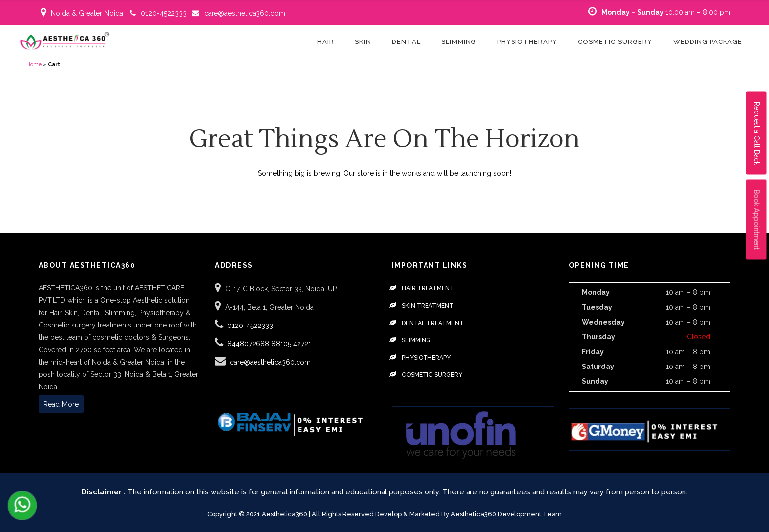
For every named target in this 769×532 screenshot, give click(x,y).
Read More (61, 404)
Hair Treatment (428, 288)
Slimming (416, 340)
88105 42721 (291, 344)
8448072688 (249, 344)
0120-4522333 (164, 13)
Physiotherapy (426, 358)
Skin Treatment (428, 306)
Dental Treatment (433, 323)
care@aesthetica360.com (245, 13)
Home (34, 64)
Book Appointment (757, 220)
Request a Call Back (757, 133)
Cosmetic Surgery (432, 375)
